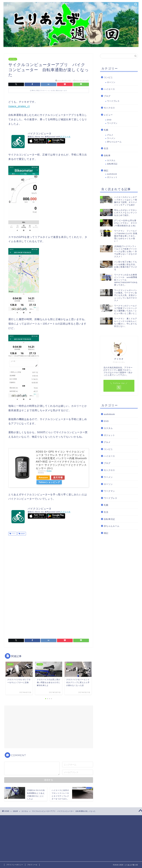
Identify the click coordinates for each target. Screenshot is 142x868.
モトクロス (109, 108)
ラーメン (111, 138)
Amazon (44, 477)
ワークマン (112, 123)
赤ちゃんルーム (114, 142)
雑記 (106, 170)
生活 (106, 148)
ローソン (111, 82)
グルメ (110, 135)
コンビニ (108, 77)
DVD (109, 120)
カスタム (13, 59)
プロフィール (32, 865)
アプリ (13, 534)
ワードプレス (113, 101)
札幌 (106, 130)
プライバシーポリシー (15, 865)
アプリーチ (65, 137)
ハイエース (109, 89)
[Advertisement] (49, 560)
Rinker (49, 471)
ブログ (107, 96)
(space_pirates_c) (19, 106)
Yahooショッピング (50, 482)
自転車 (22, 534)
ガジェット (112, 177)
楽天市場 (59, 477)
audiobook (112, 174)
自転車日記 (112, 164)
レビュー (108, 115)
